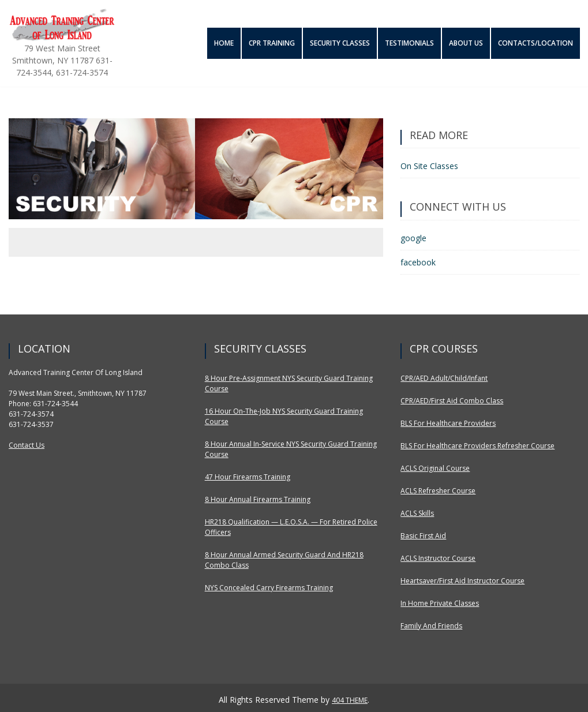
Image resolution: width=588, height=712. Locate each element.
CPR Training (271, 43)
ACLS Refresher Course (438, 491)
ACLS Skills (417, 513)
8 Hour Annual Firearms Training (258, 499)
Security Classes (339, 43)
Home (223, 43)
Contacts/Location (535, 43)
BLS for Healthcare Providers (448, 423)
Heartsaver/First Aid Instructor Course (462, 581)
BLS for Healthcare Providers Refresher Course (477, 446)
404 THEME (350, 700)
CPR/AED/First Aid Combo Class (452, 401)
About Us (465, 43)
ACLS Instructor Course (438, 558)
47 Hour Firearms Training (248, 477)
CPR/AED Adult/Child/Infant (444, 378)
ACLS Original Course (435, 468)
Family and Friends (431, 626)
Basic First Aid (423, 536)
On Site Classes (429, 166)
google (413, 238)
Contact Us (27, 445)
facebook (418, 262)
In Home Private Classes (440, 603)
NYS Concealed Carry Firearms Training (269, 588)
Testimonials (409, 43)
